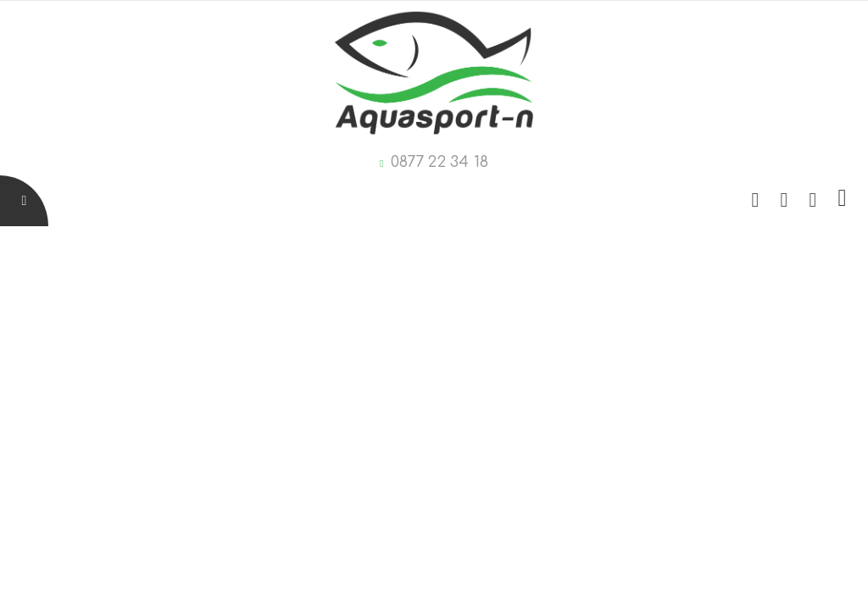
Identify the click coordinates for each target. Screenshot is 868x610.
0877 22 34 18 (440, 162)
